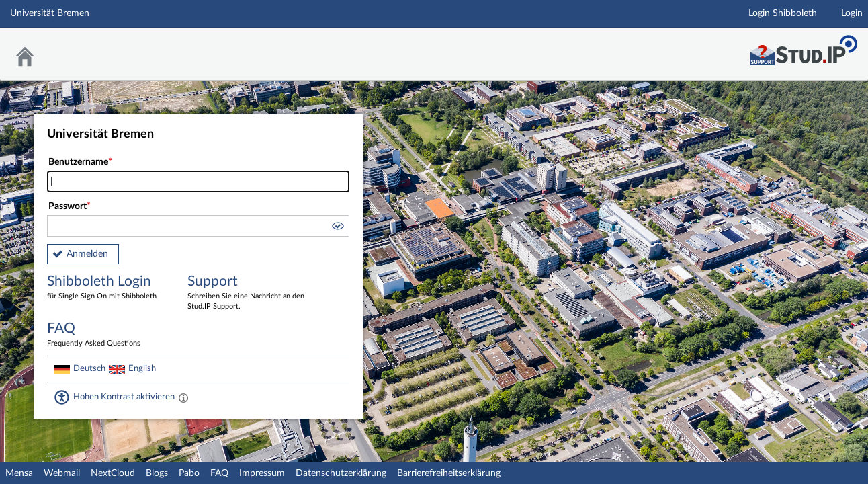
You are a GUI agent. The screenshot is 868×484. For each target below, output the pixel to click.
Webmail (62, 473)
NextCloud (113, 473)
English (142, 368)
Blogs (157, 473)
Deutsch (89, 368)
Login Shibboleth (783, 13)
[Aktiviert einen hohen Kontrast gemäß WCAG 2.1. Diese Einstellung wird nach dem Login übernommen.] (183, 397)
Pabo (189, 473)
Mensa (19, 473)
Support (248, 293)
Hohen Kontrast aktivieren (124, 397)
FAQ (219, 473)
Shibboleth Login (107, 288)
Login (852, 13)
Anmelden (87, 254)
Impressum (262, 473)
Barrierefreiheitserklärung (449, 473)
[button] (337, 228)
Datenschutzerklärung (341, 473)
